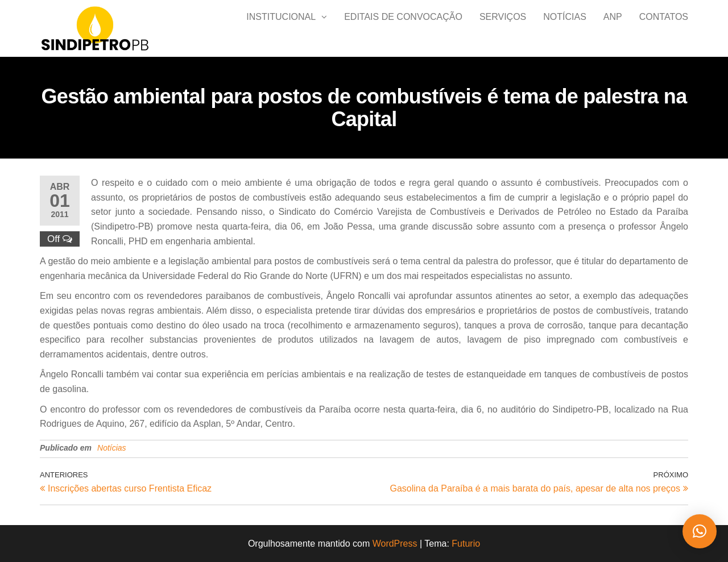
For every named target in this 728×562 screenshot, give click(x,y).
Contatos (664, 28)
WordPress (395, 544)
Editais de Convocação (403, 28)
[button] (700, 531)
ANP (613, 28)
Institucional (281, 28)
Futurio (466, 544)
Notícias (565, 28)
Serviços (503, 28)
